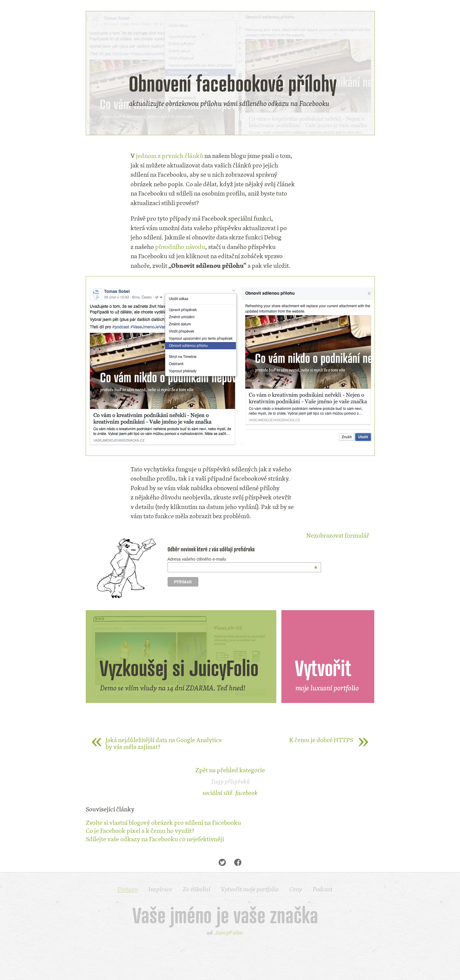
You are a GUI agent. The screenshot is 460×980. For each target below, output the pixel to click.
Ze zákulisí (197, 889)
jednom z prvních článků (170, 156)
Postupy (128, 889)
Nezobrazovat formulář (338, 535)
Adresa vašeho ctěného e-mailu (243, 559)
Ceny (296, 889)
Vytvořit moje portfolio (250, 889)
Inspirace (160, 889)
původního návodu (180, 247)
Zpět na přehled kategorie (230, 770)
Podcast (323, 889)
